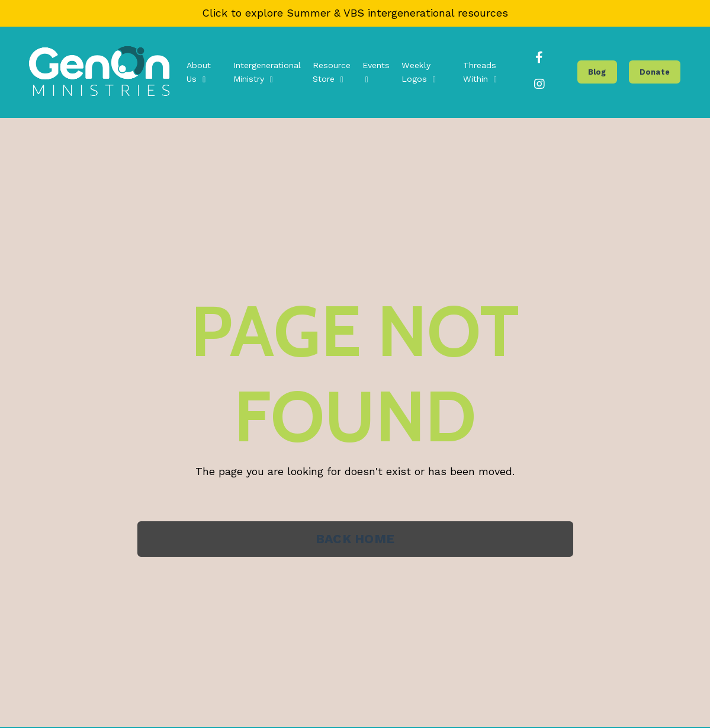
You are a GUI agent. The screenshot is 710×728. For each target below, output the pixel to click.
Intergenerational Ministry (269, 73)
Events (377, 73)
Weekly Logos (419, 73)
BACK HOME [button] (355, 539)
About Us (201, 73)
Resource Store (333, 73)
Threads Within (480, 73)
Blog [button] (598, 72)
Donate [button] (655, 72)
